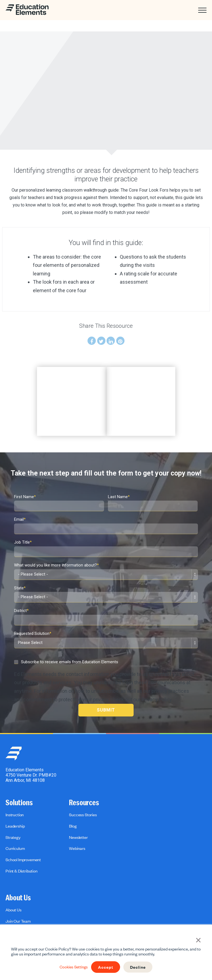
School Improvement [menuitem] (23, 844)
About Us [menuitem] (18, 882)
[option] (71, 393)
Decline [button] (140, 967)
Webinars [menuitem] (77, 832)
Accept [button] (106, 967)
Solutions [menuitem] (19, 787)
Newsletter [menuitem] (78, 821)
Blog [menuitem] (73, 810)
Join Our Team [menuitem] (18, 905)
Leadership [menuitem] (15, 810)
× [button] (198, 939)
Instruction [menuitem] (15, 799)
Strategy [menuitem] (13, 821)
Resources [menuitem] (84, 787)
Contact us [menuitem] (15, 916)
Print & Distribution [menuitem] (22, 855)
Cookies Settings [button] (72, 967)
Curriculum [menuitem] (15, 832)
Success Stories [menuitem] (83, 799)
